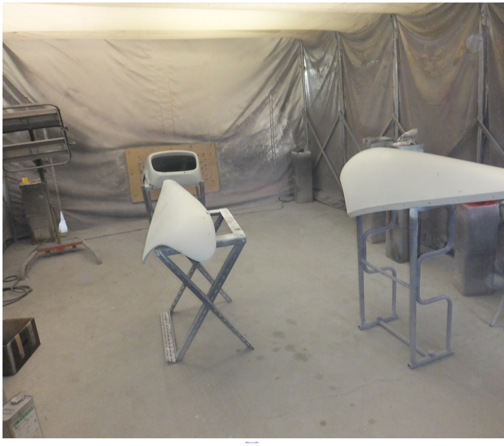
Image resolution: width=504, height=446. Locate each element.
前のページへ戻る (252, 442)
